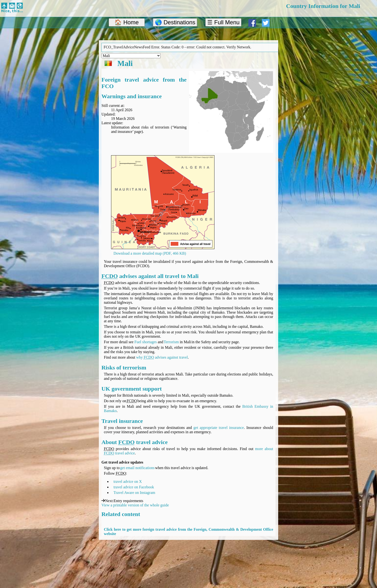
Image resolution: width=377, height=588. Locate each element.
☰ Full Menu (223, 22)
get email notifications (137, 468)
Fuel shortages (146, 342)
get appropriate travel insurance (219, 428)
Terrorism (171, 342)
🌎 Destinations (175, 22)
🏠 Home (127, 22)
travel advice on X (128, 481)
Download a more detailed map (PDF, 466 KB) (150, 253)
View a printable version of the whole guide (135, 505)
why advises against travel (162, 357)
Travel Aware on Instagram (134, 493)
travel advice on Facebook (134, 487)
